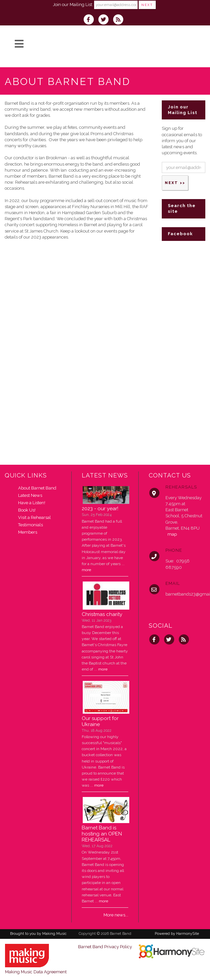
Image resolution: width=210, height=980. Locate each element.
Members (28, 532)
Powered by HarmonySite (177, 934)
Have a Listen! (32, 503)
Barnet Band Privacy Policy (105, 947)
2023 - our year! (100, 509)
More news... (116, 915)
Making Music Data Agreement (36, 972)
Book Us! (27, 510)
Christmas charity (102, 614)
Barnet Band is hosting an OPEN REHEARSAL (102, 834)
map (172, 534)
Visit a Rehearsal (34, 517)
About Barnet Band (37, 488)
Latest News (30, 495)
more (86, 570)
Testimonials (30, 525)
